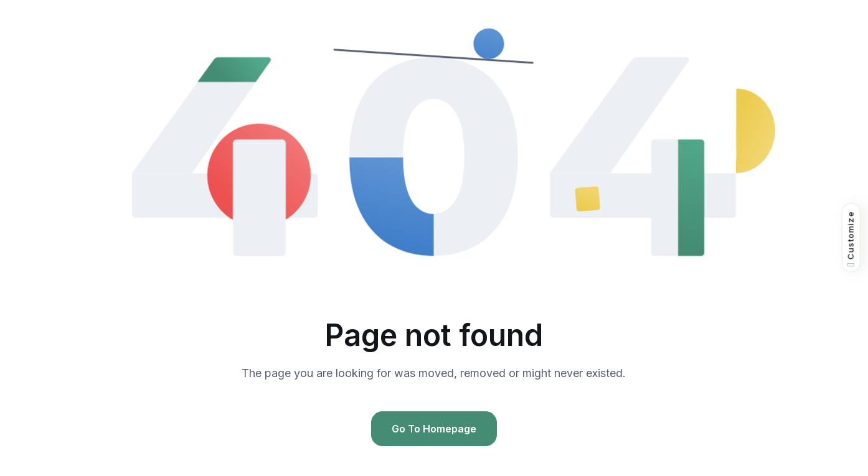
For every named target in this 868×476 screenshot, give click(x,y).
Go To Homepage (434, 429)
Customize (851, 239)
